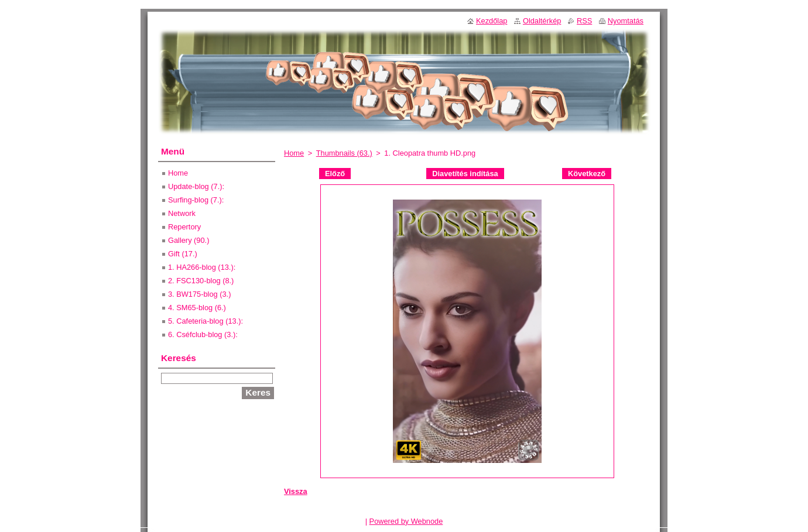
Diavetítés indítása (465, 174)
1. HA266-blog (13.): (202, 267)
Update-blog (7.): (196, 186)
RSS (584, 21)
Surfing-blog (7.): (196, 200)
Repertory (184, 227)
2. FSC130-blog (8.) (201, 281)
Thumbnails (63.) (344, 153)
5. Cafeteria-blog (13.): (206, 321)
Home (294, 153)
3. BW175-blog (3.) (199, 294)
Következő (587, 174)
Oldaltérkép (542, 21)
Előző (335, 174)
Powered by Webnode (406, 521)
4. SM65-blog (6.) (197, 308)
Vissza (296, 491)
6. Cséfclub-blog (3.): (203, 334)
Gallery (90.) (189, 240)
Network (182, 213)
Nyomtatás (626, 21)
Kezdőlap (492, 21)
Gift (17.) (183, 254)
